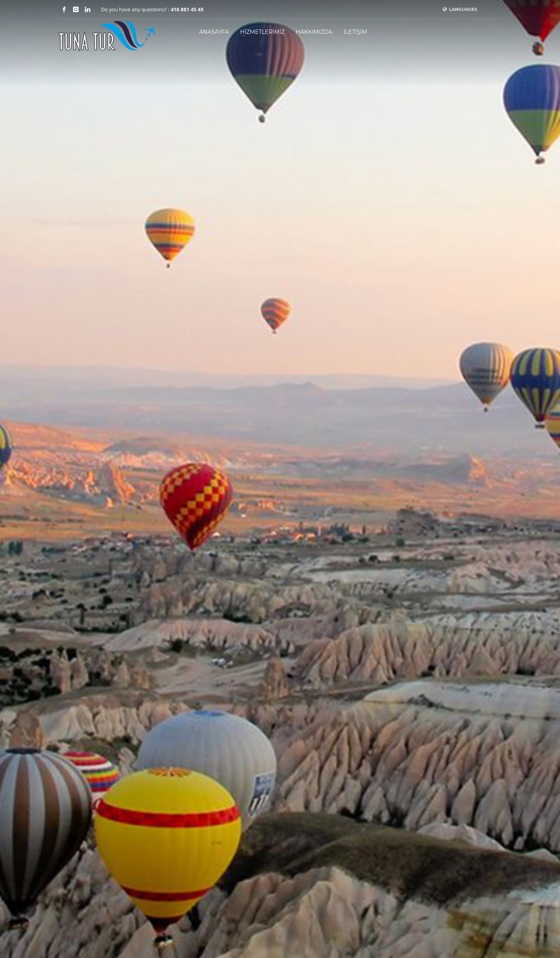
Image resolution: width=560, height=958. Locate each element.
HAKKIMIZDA (314, 32)
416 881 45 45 (187, 9)
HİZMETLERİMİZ (262, 32)
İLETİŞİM (355, 32)
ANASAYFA (214, 32)
